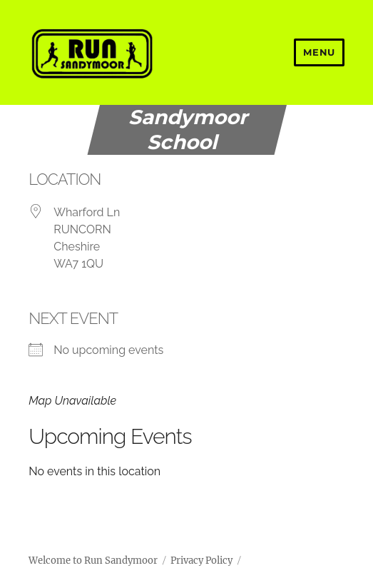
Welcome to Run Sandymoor (93, 561)
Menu (319, 52)
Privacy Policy (201, 561)
